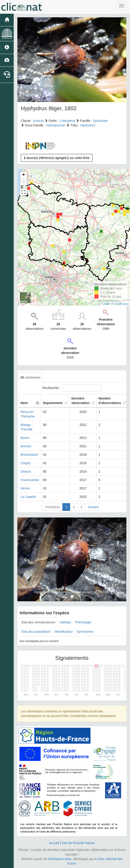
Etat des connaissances (38, 622)
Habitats (65, 622)
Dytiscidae (100, 121)
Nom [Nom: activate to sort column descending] (24, 403)
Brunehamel (29, 455)
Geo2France (122, 304)
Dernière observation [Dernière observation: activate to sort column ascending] (81, 401)
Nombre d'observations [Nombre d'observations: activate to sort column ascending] (110, 401)
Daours (26, 471)
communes (30, 377)
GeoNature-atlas (60, 859)
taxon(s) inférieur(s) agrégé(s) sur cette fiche (57, 158)
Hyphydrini (88, 125)
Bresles (26, 446)
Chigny (26, 463)
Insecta (38, 121)
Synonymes (85, 632)
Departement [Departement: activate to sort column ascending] (53, 403)
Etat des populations (36, 632)
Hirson (25, 488)
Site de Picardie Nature (78, 843)
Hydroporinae (56, 125)
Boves (25, 438)
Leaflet (106, 304)
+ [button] (24, 175)
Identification (64, 632)
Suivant (93, 507)
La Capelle (28, 497)
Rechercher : (72, 388)
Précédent (53, 507)
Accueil (54, 843)
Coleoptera (67, 121)
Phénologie (83, 622)
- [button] (24, 182)
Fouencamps (30, 480)
